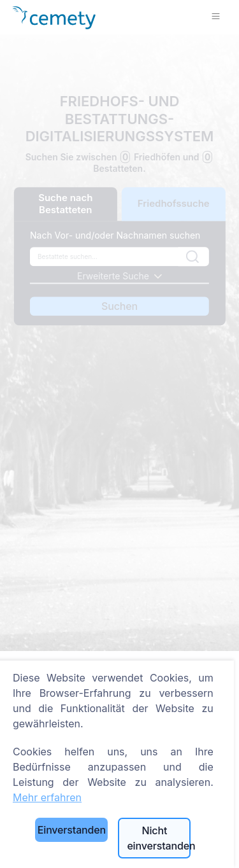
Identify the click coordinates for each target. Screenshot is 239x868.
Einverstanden (72, 830)
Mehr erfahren (47, 797)
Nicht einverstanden (159, 838)
